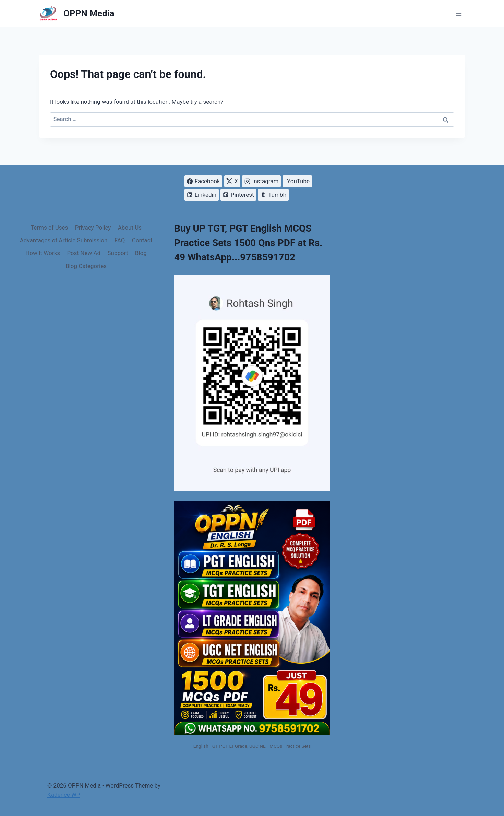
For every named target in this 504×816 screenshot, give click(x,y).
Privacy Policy (93, 228)
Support (118, 253)
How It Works (43, 253)
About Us (130, 228)
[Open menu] (459, 14)
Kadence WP (64, 795)
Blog (141, 253)
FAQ (120, 240)
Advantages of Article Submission (64, 240)
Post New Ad (84, 253)
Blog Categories (86, 266)
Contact (142, 240)
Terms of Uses (49, 228)
